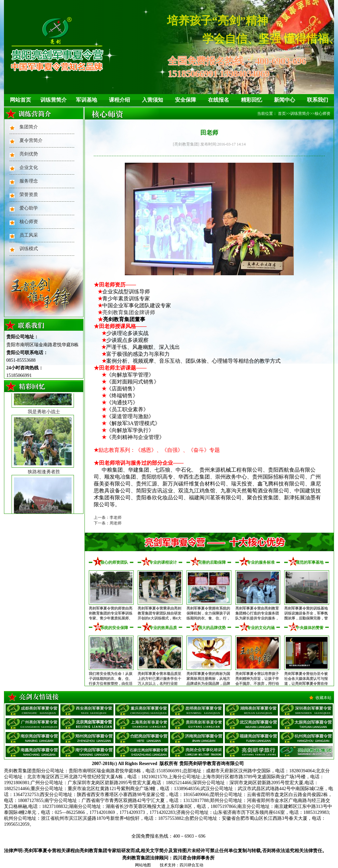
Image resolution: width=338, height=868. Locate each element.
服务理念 (29, 181)
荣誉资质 (29, 195)
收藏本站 (323, 698)
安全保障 (186, 100)
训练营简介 (53, 100)
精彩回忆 (252, 100)
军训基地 (86, 100)
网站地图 (143, 865)
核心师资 (29, 222)
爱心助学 (29, 208)
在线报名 (219, 100)
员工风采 (29, 235)
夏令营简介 (31, 140)
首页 (282, 114)
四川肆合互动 (191, 865)
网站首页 (20, 100)
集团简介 (29, 127)
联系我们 (318, 100)
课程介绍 (119, 100)
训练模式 (29, 249)
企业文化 (29, 167)
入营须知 (152, 100)
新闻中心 (285, 100)
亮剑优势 (29, 154)
